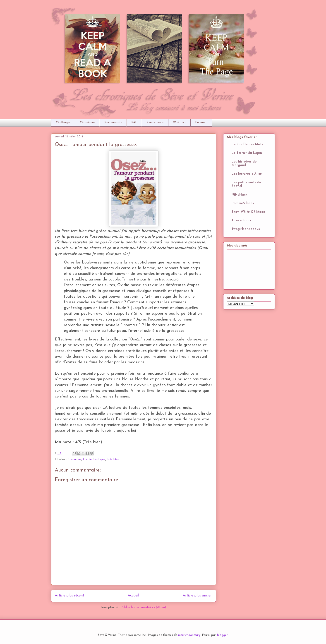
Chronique (75, 459)
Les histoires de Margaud (244, 164)
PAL (134, 123)
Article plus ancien (198, 596)
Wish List (179, 123)
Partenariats (113, 123)
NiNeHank (240, 195)
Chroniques (87, 123)
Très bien (113, 459)
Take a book (241, 221)
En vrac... (201, 123)
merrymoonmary (189, 635)
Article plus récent (69, 596)
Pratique (99, 459)
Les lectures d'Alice (247, 174)
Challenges (63, 123)
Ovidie (87, 459)
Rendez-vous (155, 123)
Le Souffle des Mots (247, 145)
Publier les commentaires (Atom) (143, 607)
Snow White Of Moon (248, 212)
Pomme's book (243, 203)
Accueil (133, 596)
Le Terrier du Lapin (247, 153)
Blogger (222, 635)
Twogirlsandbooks (246, 229)
